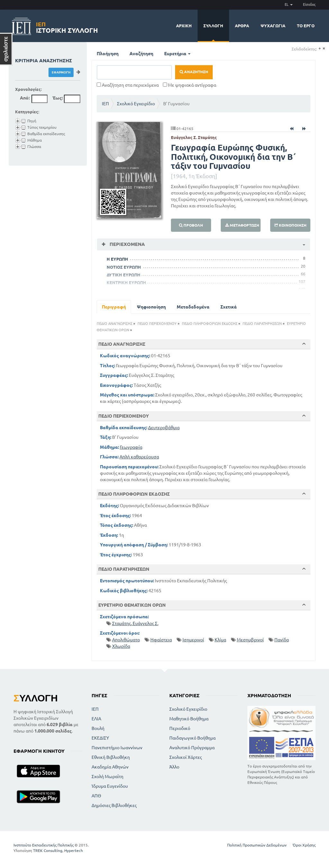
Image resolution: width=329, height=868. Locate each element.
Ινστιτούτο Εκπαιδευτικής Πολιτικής (44, 845)
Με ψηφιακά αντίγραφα (190, 85)
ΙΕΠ (105, 104)
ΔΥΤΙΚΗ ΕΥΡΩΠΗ (124, 275)
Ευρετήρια (177, 54)
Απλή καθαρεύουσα (139, 457)
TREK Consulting (48, 851)
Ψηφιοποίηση (151, 307)
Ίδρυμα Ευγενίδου (110, 786)
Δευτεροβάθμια (164, 428)
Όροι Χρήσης (304, 845)
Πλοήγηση (108, 54)
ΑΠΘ (96, 796)
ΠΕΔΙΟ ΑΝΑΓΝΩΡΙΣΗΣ (115, 324)
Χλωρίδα (121, 646)
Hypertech (74, 851)
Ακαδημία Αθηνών (110, 767)
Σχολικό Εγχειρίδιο (136, 104)
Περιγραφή (114, 307)
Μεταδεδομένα (193, 307)
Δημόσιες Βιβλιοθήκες (114, 805)
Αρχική (184, 26)
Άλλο (174, 767)
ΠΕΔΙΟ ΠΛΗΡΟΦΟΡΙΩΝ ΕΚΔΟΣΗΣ (210, 324)
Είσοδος (309, 4)
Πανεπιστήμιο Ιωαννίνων (117, 748)
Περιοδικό (180, 728)
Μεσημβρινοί (250, 640)
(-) (324, 49)
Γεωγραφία (131, 447)
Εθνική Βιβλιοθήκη (111, 757)
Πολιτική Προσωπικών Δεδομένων (257, 845)
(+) (320, 49)
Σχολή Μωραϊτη (107, 777)
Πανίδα (282, 640)
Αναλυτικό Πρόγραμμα (192, 748)
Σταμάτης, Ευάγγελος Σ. (135, 623)
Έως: (58, 98)
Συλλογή (213, 26)
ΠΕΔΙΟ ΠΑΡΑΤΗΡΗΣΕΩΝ (262, 324)
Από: (25, 98)
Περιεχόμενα (127, 244)
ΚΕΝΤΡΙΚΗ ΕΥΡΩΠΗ (126, 282)
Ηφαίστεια (161, 640)
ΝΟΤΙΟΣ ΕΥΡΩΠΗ (124, 267)
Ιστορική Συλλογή (67, 26)
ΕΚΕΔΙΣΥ (100, 738)
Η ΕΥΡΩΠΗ (117, 259)
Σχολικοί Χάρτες (186, 757)
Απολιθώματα (126, 640)
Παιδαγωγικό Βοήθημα (192, 738)
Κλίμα (220, 640)
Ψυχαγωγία (273, 26)
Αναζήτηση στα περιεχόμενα (128, 85)
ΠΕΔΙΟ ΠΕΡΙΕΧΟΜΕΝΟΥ (157, 324)
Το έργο (306, 26)
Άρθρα (242, 26)
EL (289, 4)
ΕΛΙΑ (96, 719)
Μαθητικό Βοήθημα (189, 719)
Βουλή (98, 728)
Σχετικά (229, 307)
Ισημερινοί (193, 640)
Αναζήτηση (141, 54)
